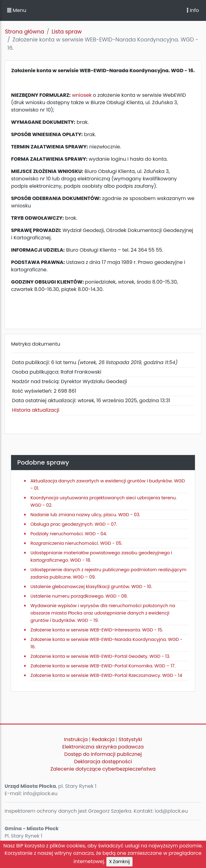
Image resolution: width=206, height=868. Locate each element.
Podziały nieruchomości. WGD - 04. (69, 534)
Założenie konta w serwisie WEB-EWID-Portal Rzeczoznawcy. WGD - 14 (106, 675)
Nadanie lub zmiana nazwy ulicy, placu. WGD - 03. (85, 515)
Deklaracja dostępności (103, 762)
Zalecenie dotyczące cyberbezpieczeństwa (103, 769)
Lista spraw (67, 32)
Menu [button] (17, 10)
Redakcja (103, 739)
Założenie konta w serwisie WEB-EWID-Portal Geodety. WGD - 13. (100, 656)
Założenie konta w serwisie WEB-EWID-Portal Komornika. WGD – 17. (103, 666)
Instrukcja (76, 739)
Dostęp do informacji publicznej (103, 754)
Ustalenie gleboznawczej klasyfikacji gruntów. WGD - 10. (91, 587)
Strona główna (25, 32)
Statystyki (130, 739)
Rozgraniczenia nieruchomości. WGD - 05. (76, 543)
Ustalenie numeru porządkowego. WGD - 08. (79, 596)
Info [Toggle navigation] (193, 10)
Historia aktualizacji (36, 410)
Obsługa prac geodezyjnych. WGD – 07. (74, 524)
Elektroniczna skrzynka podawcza (103, 747)
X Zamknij (119, 862)
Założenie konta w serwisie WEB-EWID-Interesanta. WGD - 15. (97, 630)
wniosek (82, 95)
